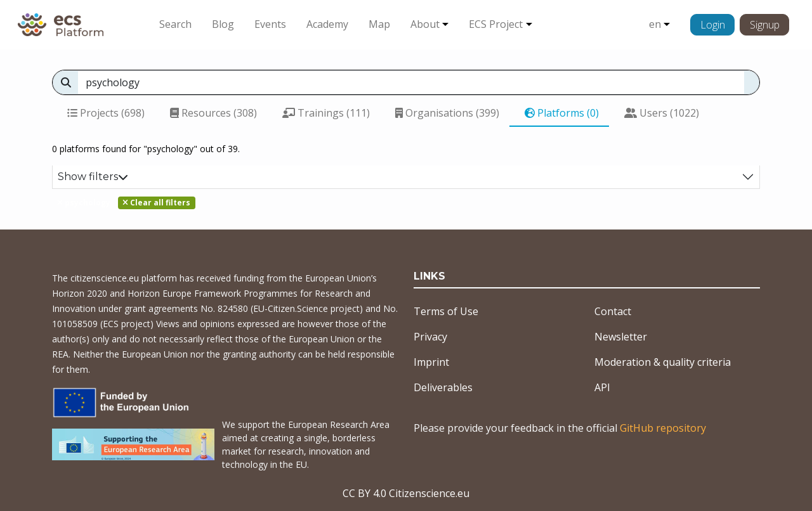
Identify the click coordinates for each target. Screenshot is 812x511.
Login (713, 25)
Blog (223, 24)
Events (270, 24)
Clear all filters (156, 203)
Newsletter (621, 337)
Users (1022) (662, 113)
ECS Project (496, 24)
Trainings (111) (326, 113)
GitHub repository (663, 428)
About (425, 24)
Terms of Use (446, 311)
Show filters (93, 177)
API (602, 387)
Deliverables (443, 387)
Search (175, 24)
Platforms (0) (562, 113)
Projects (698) (106, 113)
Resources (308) (213, 113)
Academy (327, 24)
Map (379, 24)
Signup (765, 25)
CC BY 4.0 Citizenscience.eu (406, 493)
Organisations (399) (447, 113)
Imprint (431, 362)
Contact (613, 311)
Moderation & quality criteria (663, 362)
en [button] (655, 24)
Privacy (430, 337)
